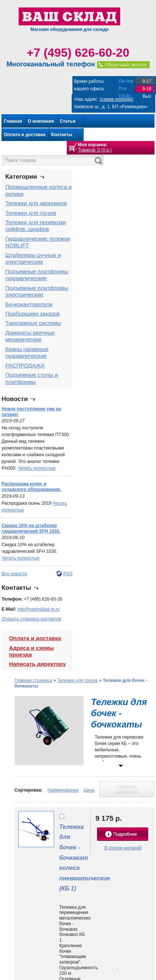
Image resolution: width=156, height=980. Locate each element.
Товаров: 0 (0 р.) (95, 150)
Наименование (63, 790)
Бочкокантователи (29, 304)
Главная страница (33, 680)
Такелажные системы (33, 323)
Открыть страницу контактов (31, 619)
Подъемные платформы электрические (37, 291)
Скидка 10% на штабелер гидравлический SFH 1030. (31, 528)
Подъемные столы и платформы (32, 378)
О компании (41, 121)
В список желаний (123, 848)
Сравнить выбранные (127, 789)
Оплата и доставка (25, 135)
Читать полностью (37, 468)
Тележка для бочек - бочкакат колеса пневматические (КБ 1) (85, 858)
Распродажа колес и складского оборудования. (31, 487)
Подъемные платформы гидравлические (37, 275)
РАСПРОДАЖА (25, 365)
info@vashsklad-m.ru (39, 609)
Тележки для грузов (31, 213)
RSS (68, 574)
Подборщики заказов (32, 314)
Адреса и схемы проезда (31, 651)
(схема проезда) (116, 99)
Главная (13, 121)
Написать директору (37, 664)
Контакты (62, 135)
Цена (89, 790)
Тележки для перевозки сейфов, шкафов (36, 226)
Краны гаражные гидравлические (27, 352)
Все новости (14, 574)
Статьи (68, 121)
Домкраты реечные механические (30, 336)
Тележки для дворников (36, 203)
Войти (146, 162)
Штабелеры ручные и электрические (33, 258)
